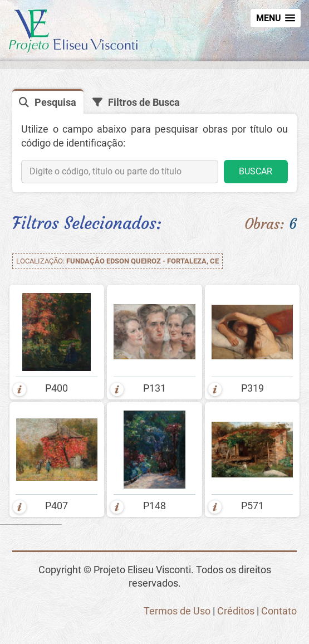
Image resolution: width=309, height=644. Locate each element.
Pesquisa (55, 102)
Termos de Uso (177, 611)
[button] (276, 18)
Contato (279, 611)
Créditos (236, 611)
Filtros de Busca (144, 102)
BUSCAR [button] (256, 171)
